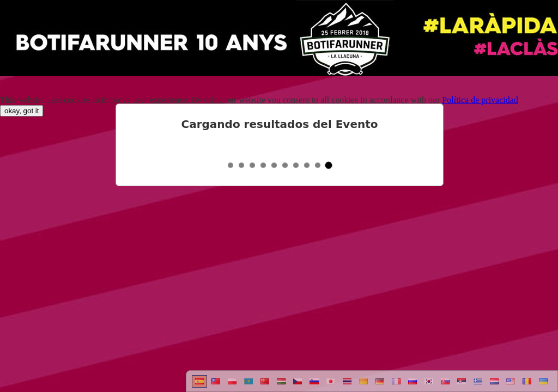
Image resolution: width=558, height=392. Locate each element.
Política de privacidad (480, 100)
